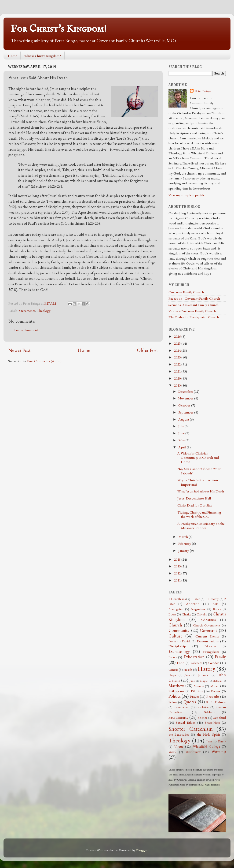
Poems (216, 691)
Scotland (220, 718)
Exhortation (194, 657)
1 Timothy (212, 599)
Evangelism (211, 652)
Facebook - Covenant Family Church (194, 298)
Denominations (208, 641)
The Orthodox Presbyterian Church (194, 317)
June (182, 433)
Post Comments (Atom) (44, 361)
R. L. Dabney (216, 702)
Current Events (207, 636)
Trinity (222, 741)
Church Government (207, 625)
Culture (175, 636)
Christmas (208, 620)
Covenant (208, 630)
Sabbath (210, 712)
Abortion (193, 604)
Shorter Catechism (191, 729)
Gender (214, 663)
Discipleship (177, 646)
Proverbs (213, 697)
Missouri (199, 686)
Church (175, 625)
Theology (44, 311)
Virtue (179, 746)
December (186, 391)
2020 (178, 378)
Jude (192, 681)
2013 (178, 566)
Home (12, 56)
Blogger (142, 850)
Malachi (217, 681)
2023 (178, 357)
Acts (215, 604)
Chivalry (202, 614)
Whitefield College (206, 746)
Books (172, 614)
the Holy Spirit (208, 734)
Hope (173, 675)
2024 (178, 350)
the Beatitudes (179, 734)
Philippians (176, 691)
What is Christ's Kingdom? (42, 56)
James (188, 675)
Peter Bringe (203, 91)
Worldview (193, 752)
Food (181, 663)
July (181, 426)
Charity (186, 614)
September (186, 412)
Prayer (194, 697)
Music (215, 686)
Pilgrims (197, 691)
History (206, 669)
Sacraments (27, 311)
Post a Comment (26, 330)
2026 (178, 336)
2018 (178, 559)
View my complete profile (186, 195)
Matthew (176, 686)
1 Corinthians (177, 599)
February (185, 544)
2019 (178, 385)
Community (179, 630)
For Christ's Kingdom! (58, 29)
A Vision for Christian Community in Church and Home (198, 458)
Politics (175, 696)
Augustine (198, 609)
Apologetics (176, 609)
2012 (178, 573)
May (182, 440)
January (184, 551)
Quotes (190, 702)
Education (210, 646)
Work (172, 752)
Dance (172, 641)
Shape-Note (212, 723)
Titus (209, 741)
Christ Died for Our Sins (195, 505)
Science (203, 718)
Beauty (217, 609)
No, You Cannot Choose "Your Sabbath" (199, 471)
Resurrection (182, 707)
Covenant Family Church (186, 292)
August (184, 419)
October (185, 405)
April (183, 447)
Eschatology (179, 651)
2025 (178, 343)
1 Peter (196, 599)
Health (188, 670)
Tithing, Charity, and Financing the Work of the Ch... (199, 514)
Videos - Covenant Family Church (192, 311)
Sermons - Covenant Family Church (194, 305)
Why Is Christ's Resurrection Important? (198, 482)
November (186, 398)
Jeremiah (204, 675)
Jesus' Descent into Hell (194, 498)
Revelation (202, 707)
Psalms (173, 702)
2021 (178, 371)
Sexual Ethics (186, 723)
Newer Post (19, 350)
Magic (204, 681)
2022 (178, 364)
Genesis (173, 670)
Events (173, 657)
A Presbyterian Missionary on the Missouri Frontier (201, 526)
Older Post (147, 350)
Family (220, 657)
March (183, 537)
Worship (219, 751)
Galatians (196, 663)
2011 (178, 580)
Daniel (186, 641)
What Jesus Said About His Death (201, 491)
